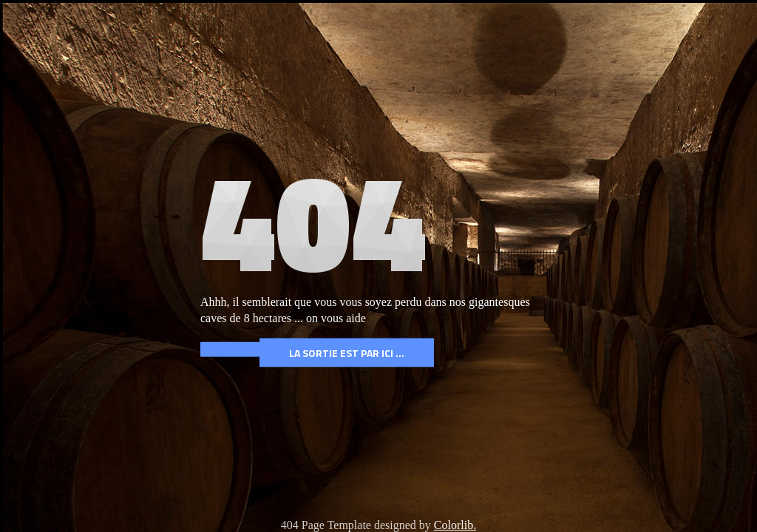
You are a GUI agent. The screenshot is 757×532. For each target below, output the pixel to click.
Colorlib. (455, 525)
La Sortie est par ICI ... (347, 353)
